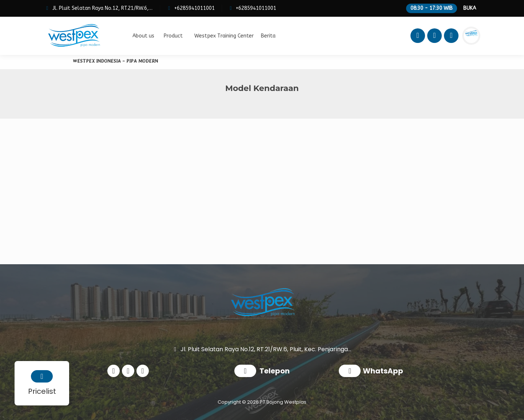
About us (143, 36)
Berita (268, 36)
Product (173, 36)
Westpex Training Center (224, 36)
